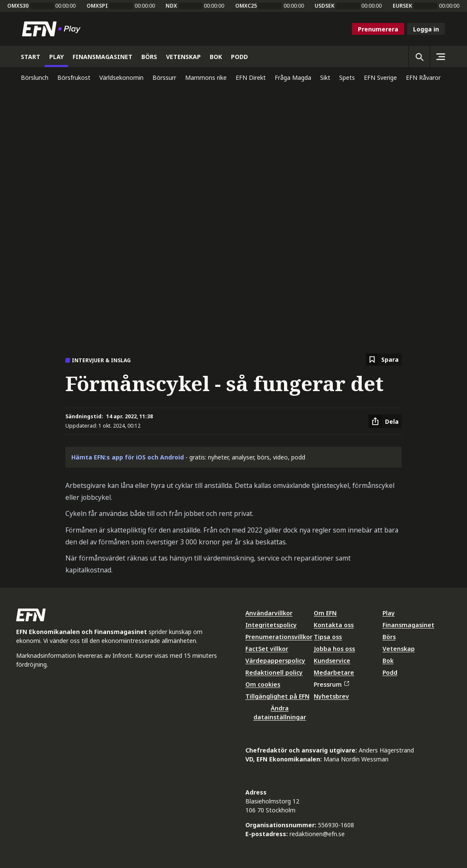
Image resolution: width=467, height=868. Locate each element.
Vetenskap (399, 649)
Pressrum (331, 684)
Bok (388, 661)
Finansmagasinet (408, 625)
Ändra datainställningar (280, 713)
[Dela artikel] (385, 421)
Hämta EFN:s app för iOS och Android (128, 457)
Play (389, 613)
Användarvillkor (269, 613)
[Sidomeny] (440, 56)
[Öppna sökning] (419, 56)
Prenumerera (378, 29)
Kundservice (332, 661)
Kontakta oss (334, 625)
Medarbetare (334, 672)
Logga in (426, 29)
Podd (390, 672)
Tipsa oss (328, 637)
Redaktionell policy (274, 672)
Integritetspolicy (271, 625)
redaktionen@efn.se (317, 834)
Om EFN (325, 613)
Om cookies (263, 684)
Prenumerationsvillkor (279, 637)
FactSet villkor (267, 649)
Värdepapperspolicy (275, 661)
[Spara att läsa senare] (384, 359)
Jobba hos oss (334, 649)
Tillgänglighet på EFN (277, 696)
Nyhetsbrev (331, 696)
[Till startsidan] (53, 29)
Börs (389, 637)
